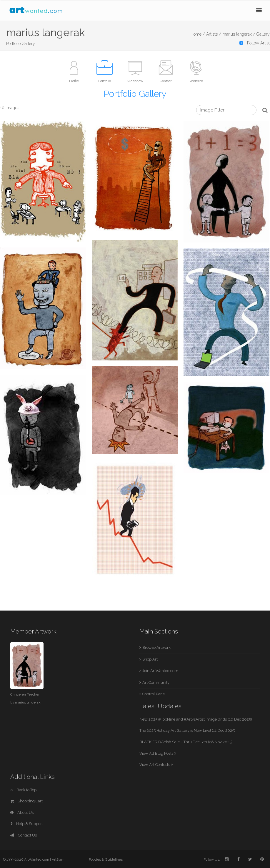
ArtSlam (58, 859)
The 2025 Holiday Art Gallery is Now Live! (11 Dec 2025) (187, 730)
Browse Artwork (156, 647)
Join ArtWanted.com (160, 671)
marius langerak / (239, 34)
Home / (198, 34)
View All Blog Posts (158, 753)
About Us (22, 813)
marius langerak (28, 702)
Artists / (214, 34)
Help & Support (27, 824)
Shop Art (150, 659)
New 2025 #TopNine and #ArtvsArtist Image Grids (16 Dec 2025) (196, 719)
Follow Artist (255, 43)
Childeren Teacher (25, 694)
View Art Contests (156, 765)
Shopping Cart (26, 801)
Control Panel (154, 694)
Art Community (156, 682)
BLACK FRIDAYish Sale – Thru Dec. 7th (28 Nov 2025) (186, 742)
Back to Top (23, 790)
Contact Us (24, 835)
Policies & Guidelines (106, 859)
